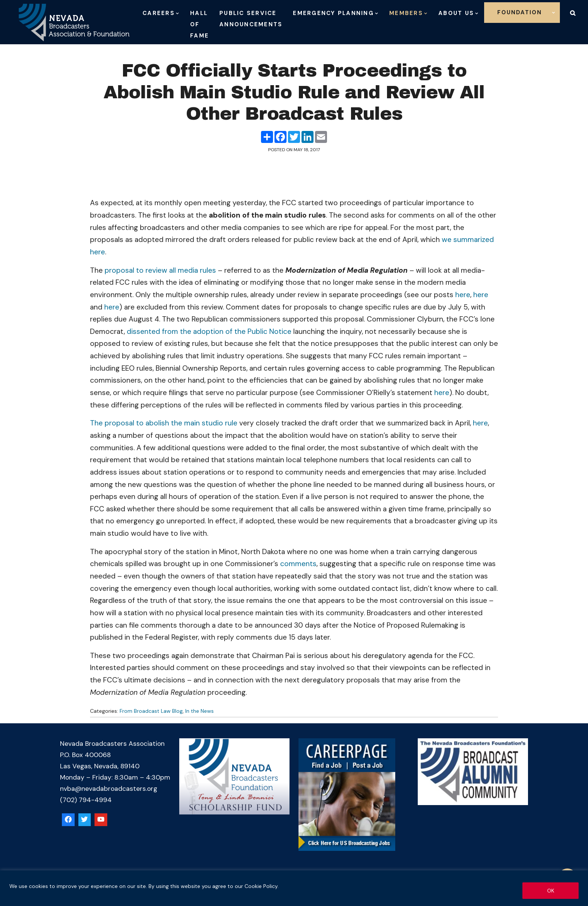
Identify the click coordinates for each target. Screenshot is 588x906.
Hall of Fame (199, 24)
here (463, 295)
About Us (456, 13)
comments (298, 564)
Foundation (520, 12)
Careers (159, 13)
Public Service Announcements (251, 19)
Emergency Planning (333, 13)
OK (551, 891)
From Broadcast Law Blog (151, 711)
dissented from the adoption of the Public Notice (209, 331)
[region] (294, 888)
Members (406, 13)
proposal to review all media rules (160, 270)
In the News (199, 711)
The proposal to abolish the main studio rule (164, 423)
